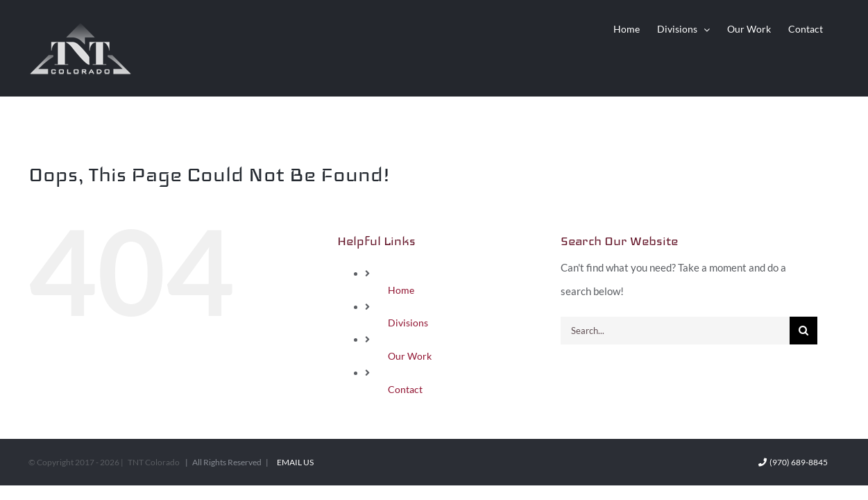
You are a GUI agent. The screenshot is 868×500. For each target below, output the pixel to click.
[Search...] (675, 331)
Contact (405, 389)
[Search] (803, 331)
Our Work (410, 356)
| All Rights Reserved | (228, 462)
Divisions (408, 323)
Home (401, 290)
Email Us (294, 462)
